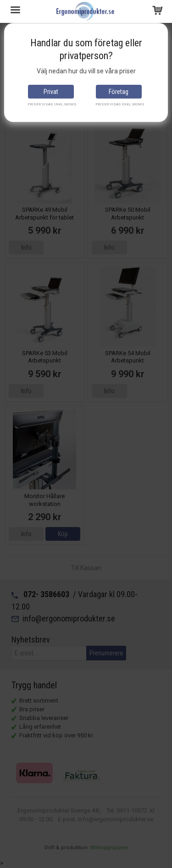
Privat (51, 92)
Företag (119, 92)
